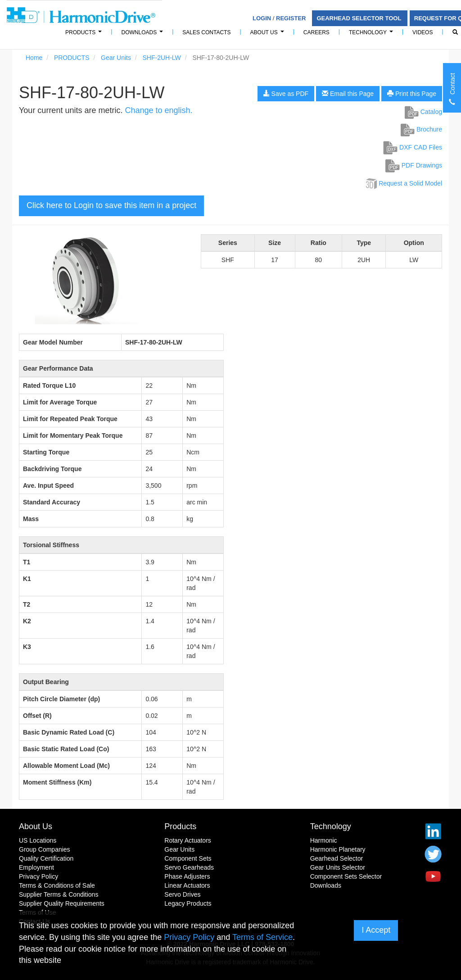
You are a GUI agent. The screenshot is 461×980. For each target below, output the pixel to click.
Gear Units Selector (338, 867)
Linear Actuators (187, 885)
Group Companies (45, 849)
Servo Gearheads (189, 867)
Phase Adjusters (187, 876)
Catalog (423, 112)
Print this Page (412, 94)
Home (34, 58)
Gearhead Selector (337, 858)
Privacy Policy (38, 876)
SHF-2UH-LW (162, 58)
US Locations (38, 840)
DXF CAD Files (413, 147)
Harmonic (324, 840)
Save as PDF (286, 94)
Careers (316, 32)
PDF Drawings (414, 165)
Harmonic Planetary (338, 849)
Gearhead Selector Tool (359, 18)
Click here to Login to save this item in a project (111, 205)
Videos (423, 32)
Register (291, 18)
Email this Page (348, 94)
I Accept (376, 930)
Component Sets (188, 858)
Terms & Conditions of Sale (57, 885)
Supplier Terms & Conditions (59, 894)
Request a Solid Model (403, 183)
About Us (269, 35)
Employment (36, 867)
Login (262, 18)
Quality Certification (46, 858)
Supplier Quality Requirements (62, 903)
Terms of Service (262, 937)
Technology (372, 35)
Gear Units (116, 58)
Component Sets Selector (346, 876)
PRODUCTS (85, 35)
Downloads (143, 35)
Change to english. (158, 110)
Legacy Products (188, 903)
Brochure (421, 129)
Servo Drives (182, 894)
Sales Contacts (206, 32)
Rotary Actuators (188, 840)
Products (180, 826)
